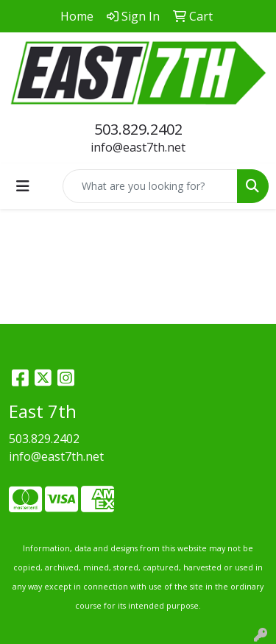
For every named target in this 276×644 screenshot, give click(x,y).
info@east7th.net (138, 147)
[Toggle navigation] (23, 186)
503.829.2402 (138, 129)
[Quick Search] (150, 186)
